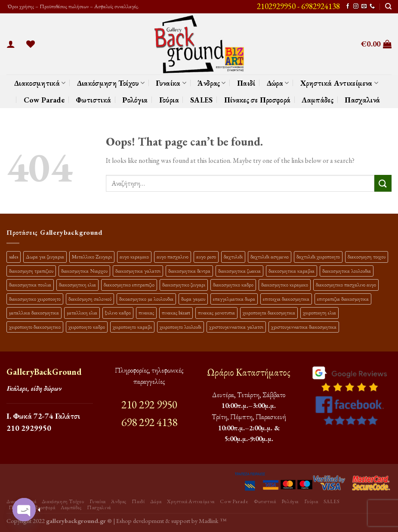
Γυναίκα (171, 83)
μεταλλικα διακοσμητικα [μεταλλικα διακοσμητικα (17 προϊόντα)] (34, 313)
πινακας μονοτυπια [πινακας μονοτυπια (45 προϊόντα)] (216, 313)
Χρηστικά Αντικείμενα (339, 83)
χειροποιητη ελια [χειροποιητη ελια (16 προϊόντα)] (319, 313)
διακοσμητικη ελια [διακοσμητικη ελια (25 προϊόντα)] (77, 285)
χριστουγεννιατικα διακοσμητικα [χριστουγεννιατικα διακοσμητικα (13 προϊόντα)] (304, 327)
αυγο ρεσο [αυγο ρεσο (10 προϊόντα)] (206, 257)
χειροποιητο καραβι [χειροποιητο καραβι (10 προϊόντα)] (132, 327)
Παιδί (246, 83)
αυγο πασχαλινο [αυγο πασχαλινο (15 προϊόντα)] (173, 257)
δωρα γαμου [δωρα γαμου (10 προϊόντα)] (193, 299)
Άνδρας (212, 83)
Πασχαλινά (362, 100)
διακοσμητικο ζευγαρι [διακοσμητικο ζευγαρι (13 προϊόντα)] (184, 285)
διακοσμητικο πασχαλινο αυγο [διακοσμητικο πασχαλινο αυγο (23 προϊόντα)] (346, 285)
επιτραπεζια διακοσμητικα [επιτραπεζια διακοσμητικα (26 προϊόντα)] (343, 299)
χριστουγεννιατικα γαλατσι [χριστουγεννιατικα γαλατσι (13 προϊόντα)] (236, 327)
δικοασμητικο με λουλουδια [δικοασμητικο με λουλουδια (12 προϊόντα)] (146, 299)
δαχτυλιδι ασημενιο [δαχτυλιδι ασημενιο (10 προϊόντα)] (270, 257)
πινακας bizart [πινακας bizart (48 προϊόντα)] (176, 313)
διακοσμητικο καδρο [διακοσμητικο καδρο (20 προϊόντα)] (233, 285)
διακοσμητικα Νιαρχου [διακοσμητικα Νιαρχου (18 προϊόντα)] (84, 271)
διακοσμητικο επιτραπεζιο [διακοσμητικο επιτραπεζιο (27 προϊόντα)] (129, 285)
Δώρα (278, 83)
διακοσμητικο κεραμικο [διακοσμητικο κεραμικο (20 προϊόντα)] (285, 285)
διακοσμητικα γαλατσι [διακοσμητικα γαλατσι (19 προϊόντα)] (138, 271)
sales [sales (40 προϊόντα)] (14, 257)
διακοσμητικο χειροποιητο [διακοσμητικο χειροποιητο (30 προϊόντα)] (35, 299)
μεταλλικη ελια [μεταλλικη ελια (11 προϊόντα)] (82, 313)
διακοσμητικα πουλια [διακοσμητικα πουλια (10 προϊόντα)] (30, 285)
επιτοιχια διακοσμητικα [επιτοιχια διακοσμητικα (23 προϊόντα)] (286, 299)
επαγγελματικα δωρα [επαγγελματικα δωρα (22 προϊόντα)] (234, 299)
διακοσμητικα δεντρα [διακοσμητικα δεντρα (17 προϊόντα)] (189, 271)
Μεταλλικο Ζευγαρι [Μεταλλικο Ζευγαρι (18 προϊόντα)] (92, 257)
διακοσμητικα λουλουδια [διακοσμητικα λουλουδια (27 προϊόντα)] (347, 271)
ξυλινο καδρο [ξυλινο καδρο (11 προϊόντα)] (118, 313)
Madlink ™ (213, 521)
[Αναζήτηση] (388, 6)
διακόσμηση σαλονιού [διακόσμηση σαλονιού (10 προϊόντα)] (90, 299)
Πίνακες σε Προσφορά (258, 100)
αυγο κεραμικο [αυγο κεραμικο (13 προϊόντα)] (134, 257)
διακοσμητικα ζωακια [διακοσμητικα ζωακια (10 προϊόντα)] (239, 271)
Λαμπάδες (318, 100)
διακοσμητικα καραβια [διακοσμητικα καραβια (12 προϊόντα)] (292, 271)
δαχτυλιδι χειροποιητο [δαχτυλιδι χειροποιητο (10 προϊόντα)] (318, 257)
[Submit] (383, 183)
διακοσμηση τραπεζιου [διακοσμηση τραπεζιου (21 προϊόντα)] (31, 271)
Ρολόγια (135, 100)
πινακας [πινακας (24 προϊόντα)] (146, 313)
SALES (202, 100)
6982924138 (321, 6)
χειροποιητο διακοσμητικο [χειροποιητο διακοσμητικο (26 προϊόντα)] (35, 327)
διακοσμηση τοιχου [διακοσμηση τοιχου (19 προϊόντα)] (367, 257)
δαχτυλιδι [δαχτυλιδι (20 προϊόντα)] (233, 257)
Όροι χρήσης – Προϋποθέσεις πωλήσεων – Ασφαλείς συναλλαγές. (73, 6)
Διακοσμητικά (40, 83)
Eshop (124, 521)
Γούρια (169, 100)
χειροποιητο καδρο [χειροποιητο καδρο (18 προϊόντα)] (87, 327)
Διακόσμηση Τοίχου (111, 83)
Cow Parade (44, 100)
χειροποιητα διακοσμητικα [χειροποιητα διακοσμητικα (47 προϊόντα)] (269, 313)
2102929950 (276, 6)
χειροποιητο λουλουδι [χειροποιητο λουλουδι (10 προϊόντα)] (180, 327)
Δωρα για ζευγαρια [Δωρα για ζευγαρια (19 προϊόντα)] (45, 257)
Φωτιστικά (93, 100)
